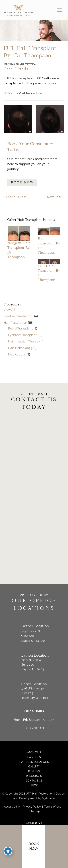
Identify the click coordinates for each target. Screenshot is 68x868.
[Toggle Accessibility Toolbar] (8, 851)
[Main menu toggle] (59, 10)
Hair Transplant (19, 348)
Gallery (34, 766)
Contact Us (34, 781)
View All (9, 310)
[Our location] (61, 847)
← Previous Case (15, 197)
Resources (34, 776)
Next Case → (56, 197)
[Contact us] (59, 847)
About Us (34, 752)
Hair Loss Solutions (34, 762)
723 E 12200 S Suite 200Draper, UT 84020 (33, 636)
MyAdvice (48, 798)
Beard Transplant (20, 328)
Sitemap (34, 811)
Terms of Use (53, 807)
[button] (22, 182)
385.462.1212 (35, 728)
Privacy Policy (32, 807)
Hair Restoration (15, 323)
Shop (34, 785)
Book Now (34, 846)
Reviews (34, 771)
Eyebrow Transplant (22, 335)
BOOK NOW (22, 183)
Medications (17, 354)
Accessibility (12, 807)
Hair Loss (34, 757)
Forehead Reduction (18, 316)
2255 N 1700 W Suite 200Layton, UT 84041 (33, 665)
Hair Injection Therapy (24, 341)
